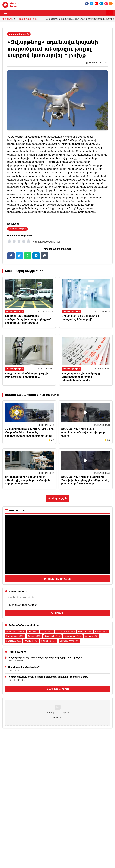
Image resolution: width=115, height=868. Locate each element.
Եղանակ (31, 641)
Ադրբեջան (13, 641)
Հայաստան (15, 631)
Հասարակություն (28, 19)
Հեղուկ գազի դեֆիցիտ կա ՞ (24, 667)
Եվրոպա (92, 636)
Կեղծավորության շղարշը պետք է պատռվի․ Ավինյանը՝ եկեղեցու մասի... (49, 677)
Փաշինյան (52, 636)
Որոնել (57, 613)
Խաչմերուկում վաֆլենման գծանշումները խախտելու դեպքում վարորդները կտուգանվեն (28, 319)
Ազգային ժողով (69, 641)
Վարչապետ (73, 636)
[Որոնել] (109, 13)
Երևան (102, 631)
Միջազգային (66, 631)
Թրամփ (34, 636)
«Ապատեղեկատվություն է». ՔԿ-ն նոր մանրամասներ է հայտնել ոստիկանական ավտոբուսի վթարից (29, 432)
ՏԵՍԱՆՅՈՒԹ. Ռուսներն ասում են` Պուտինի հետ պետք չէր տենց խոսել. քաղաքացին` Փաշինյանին (85, 480)
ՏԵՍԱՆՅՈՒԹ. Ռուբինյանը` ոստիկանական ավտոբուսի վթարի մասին (84, 432)
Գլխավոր (7, 19)
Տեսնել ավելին (57, 498)
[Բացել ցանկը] (5, 13)
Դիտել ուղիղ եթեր (58, 579)
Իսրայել (85, 631)
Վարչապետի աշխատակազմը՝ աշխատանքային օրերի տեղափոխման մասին (81, 377)
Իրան (47, 631)
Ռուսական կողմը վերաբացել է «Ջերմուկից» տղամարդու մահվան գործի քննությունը (27, 480)
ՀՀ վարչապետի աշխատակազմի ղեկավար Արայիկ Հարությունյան (45, 657)
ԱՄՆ (33, 631)
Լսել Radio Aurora (57, 689)
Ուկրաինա (49, 641)
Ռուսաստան (15, 636)
